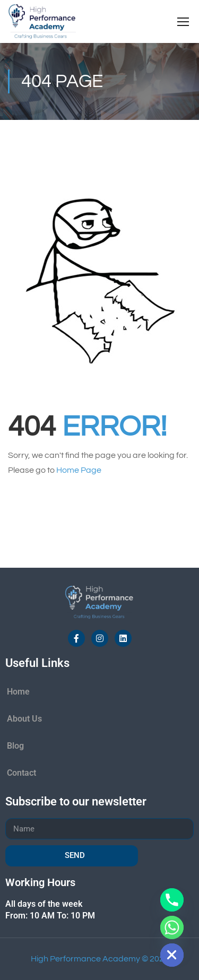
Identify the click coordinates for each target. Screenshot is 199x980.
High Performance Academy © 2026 (100, 959)
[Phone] (172, 900)
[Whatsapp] (172, 927)
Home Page (79, 470)
